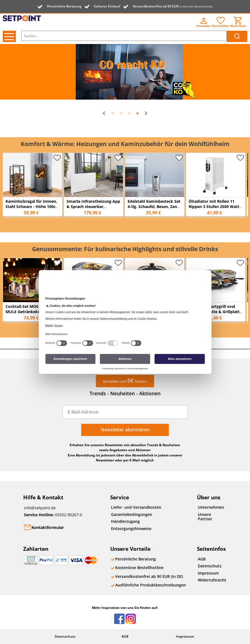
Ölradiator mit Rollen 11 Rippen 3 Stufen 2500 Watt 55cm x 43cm (214, 207)
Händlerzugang (125, 521)
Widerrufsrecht (212, 580)
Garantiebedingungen (132, 514)
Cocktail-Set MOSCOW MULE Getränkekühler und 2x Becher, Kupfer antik (31, 312)
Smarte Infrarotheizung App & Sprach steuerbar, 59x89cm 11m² (93, 207)
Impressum (208, 573)
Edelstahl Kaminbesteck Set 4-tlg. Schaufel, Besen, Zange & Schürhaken (155, 207)
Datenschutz (210, 566)
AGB (202, 559)
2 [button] (121, 114)
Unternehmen (211, 507)
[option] (125, 72)
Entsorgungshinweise (131, 529)
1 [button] (113, 114)
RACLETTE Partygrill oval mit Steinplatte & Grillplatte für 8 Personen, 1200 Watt (215, 312)
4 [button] (138, 114)
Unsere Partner (205, 517)
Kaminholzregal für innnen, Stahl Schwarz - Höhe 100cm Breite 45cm (32, 207)
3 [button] (129, 114)
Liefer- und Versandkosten (136, 507)
